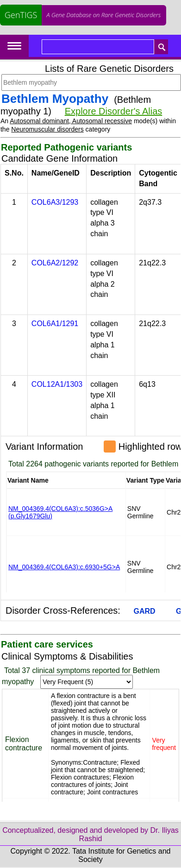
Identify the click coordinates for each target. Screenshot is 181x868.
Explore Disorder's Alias (114, 111)
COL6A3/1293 (55, 202)
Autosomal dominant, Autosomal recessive (71, 121)
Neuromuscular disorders (47, 129)
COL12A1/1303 (57, 384)
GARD (145, 611)
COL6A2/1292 (55, 263)
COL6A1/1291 (55, 324)
